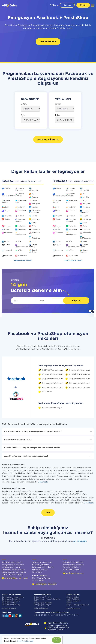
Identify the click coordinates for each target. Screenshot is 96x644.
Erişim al (76, 301)
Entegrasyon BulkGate (43, 603)
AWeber (7, 188)
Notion (7, 245)
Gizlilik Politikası (73, 599)
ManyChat (22, 229)
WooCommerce (22, 247)
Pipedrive (8, 255)
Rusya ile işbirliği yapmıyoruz (78, 605)
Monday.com (21, 235)
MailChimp (36, 219)
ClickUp (21, 216)
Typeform (36, 229)
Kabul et (57, 640)
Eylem (24, 115)
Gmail (34, 241)
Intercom (35, 207)
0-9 (77, 615)
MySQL (7, 241)
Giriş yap (67, 5)
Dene (48, 513)
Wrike (20, 250)
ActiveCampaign (8, 196)
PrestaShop (37, 25)
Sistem (24, 104)
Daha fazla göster (9, 608)
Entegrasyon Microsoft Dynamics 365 (47, 600)
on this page (80, 541)
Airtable (35, 197)
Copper (7, 226)
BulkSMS (21, 207)
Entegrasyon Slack (9, 603)
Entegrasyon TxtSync (43, 605)
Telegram (8, 216)
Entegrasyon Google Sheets (13, 597)
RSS (33, 194)
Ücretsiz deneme (48, 42)
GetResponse (35, 238)
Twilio (34, 226)
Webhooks (36, 233)
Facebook (23, 25)
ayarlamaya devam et (48, 139)
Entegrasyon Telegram (11, 601)
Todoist (7, 219)
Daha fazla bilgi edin (25, 641)
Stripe (7, 211)
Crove (7, 229)
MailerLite (22, 226)
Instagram (36, 204)
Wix (19, 241)
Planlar (69, 603)
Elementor (8, 233)
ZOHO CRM (22, 255)
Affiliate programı (73, 601)
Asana (34, 201)
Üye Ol (83, 5)
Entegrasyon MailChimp (11, 605)
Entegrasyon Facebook (11, 599)
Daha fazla (43, 482)
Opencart (8, 250)
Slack (6, 207)
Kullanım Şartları (73, 597)
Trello (34, 223)
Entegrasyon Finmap (42, 597)
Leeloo (34, 216)
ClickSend (22, 211)
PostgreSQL (34, 190)
